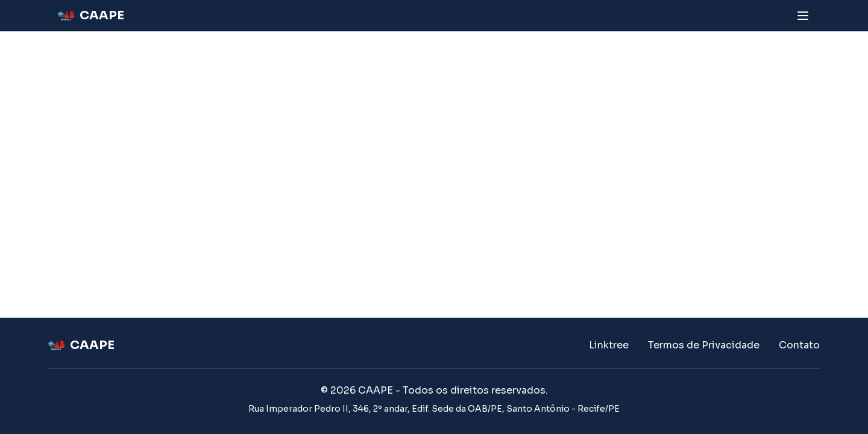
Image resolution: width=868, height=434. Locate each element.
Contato (799, 345)
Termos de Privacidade (704, 345)
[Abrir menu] (803, 16)
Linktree (609, 345)
